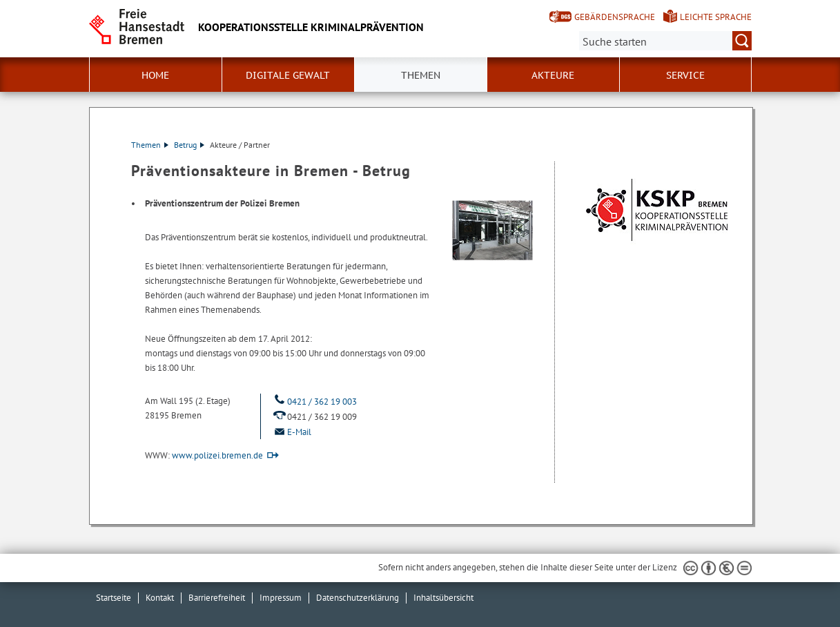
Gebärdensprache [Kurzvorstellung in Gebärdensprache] (615, 17)
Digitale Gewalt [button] (288, 75)
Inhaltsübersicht (443, 598)
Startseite (114, 598)
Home (155, 75)
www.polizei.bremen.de (217, 455)
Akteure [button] (553, 75)
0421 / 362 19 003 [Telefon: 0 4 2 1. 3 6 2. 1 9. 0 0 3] (314, 402)
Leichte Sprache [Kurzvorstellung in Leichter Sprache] (716, 17)
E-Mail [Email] (291, 432)
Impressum (281, 598)
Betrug (189, 145)
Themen (421, 75)
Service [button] (685, 75)
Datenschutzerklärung (358, 598)
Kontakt (160, 598)
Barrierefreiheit (217, 598)
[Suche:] (665, 41)
